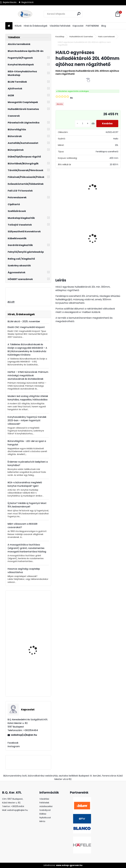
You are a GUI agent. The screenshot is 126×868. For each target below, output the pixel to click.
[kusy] (83, 124)
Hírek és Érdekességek (36, 26)
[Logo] (25, 14)
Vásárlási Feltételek (60, 26)
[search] (79, 14)
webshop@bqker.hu (17, 810)
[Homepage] (9, 26)
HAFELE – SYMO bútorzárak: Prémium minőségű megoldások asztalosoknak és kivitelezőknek (28, 375)
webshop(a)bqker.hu (24, 735)
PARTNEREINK (92, 26)
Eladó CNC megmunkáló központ (26, 327)
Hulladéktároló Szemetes (81, 37)
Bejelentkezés (10, 2)
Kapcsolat (78, 26)
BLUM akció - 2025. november (24, 321)
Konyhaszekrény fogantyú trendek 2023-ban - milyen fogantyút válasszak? (27, 420)
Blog (104, 26)
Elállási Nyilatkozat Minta (45, 818)
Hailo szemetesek (106, 37)
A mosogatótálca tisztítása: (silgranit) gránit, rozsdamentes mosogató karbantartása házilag (27, 548)
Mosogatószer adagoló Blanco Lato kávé (36, 616)
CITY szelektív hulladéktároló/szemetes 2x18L (95, 239)
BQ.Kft (11, 302)
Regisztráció (28, 2)
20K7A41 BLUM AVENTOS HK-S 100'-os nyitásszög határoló (36, 653)
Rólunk (18, 26)
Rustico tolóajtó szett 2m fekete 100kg (67, 232)
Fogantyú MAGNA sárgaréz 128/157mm (35, 676)
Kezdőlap (60, 37)
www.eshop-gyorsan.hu (69, 865)
